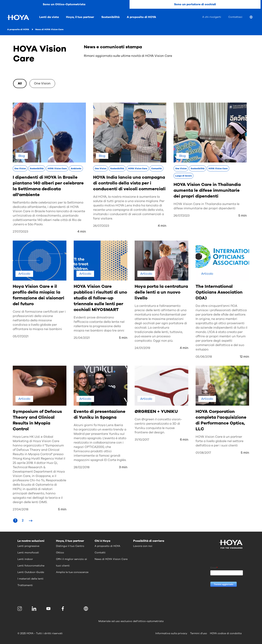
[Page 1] (15, 521)
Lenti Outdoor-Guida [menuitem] (31, 572)
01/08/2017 (203, 453)
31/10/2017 (142, 440)
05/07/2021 (21, 336)
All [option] (20, 83)
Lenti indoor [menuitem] (25, 559)
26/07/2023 (101, 226)
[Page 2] (23, 521)
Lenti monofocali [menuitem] (28, 553)
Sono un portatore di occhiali (195, 4)
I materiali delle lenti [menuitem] (30, 579)
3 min (123, 467)
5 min (243, 216)
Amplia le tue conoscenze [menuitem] (72, 572)
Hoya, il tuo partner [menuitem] (80, 17)
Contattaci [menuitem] (235, 17)
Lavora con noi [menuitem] (143, 546)
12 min (244, 357)
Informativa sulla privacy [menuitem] (171, 633)
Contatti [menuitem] (100, 553)
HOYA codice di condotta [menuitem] (226, 633)
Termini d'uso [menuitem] (199, 633)
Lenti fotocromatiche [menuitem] (31, 566)
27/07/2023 (20, 232)
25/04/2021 (82, 338)
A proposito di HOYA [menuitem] (141, 17)
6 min (184, 440)
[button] (87, 609)
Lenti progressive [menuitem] (28, 546)
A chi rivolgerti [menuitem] (212, 17)
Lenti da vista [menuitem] (49, 17)
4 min (82, 232)
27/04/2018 (21, 509)
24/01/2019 (142, 348)
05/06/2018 (204, 357)
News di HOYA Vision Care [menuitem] (111, 559)
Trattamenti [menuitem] (25, 585)
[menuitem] (254, 18)
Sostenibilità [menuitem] (110, 17)
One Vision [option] (42, 83)
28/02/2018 (82, 467)
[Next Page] (31, 521)
